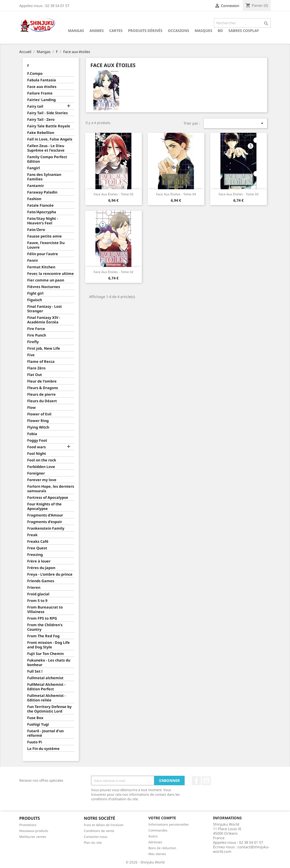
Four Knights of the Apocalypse (44, 506)
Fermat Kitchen (41, 267)
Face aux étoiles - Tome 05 (114, 194)
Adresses (155, 842)
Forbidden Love (41, 467)
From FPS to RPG (42, 618)
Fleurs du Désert (42, 401)
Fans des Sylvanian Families (44, 177)
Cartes (116, 31)
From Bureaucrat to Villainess (45, 610)
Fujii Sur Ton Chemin (45, 654)
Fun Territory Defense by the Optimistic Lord (49, 709)
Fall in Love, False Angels (50, 139)
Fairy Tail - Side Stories (47, 113)
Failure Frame (40, 93)
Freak (32, 535)
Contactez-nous (96, 837)
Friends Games (41, 581)
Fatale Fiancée (40, 205)
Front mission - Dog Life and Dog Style (48, 645)
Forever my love (42, 480)
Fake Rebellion (41, 133)
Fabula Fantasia (42, 80)
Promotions (28, 825)
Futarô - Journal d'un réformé (45, 733)
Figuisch (35, 300)
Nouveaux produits (34, 831)
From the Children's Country (45, 627)
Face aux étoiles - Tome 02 (114, 272)
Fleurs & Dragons (43, 388)
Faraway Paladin (42, 192)
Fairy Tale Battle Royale (49, 126)
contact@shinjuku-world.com (241, 849)
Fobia (32, 434)
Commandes (158, 830)
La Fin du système (43, 749)
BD (220, 31)
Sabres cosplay (244, 31)
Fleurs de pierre (41, 394)
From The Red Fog (43, 636)
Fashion (34, 199)
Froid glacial (38, 594)
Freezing (35, 555)
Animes (97, 31)
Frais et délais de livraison (104, 825)
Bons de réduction (162, 848)
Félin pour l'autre (43, 254)
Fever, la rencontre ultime (51, 274)
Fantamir (36, 186)
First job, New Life (44, 348)
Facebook (196, 781)
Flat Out (35, 375)
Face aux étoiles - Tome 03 (239, 194)
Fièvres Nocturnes (44, 287)
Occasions (179, 31)
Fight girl (35, 293)
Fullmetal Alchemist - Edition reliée (46, 698)
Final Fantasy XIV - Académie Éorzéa (44, 320)
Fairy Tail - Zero (41, 120)
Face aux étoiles (42, 87)
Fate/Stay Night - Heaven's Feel (43, 221)
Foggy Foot (37, 440)
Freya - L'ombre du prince (50, 574)
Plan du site (93, 843)
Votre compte (162, 818)
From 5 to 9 (37, 601)
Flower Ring (38, 421)
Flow (31, 408)
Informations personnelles (169, 824)
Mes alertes (157, 854)
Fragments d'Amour (45, 515)
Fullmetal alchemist (45, 678)
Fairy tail (35, 106)
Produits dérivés (145, 31)
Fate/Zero (36, 230)
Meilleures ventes (33, 837)
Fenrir (33, 261)
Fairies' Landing (41, 100)
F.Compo (35, 74)
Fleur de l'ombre (42, 381)
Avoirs (153, 836)
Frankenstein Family (46, 528)
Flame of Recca (41, 362)
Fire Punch (37, 335)
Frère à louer (39, 561)
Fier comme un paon (46, 280)
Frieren (34, 588)
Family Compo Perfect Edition (47, 159)
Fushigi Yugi (38, 724)
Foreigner (36, 473)
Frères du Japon (41, 568)
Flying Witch (38, 427)
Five (31, 355)
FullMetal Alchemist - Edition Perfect (46, 687)
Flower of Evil (39, 414)
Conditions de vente (99, 831)
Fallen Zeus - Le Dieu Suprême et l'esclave (46, 148)
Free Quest (37, 548)
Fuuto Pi (35, 742)
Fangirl (34, 168)
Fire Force (36, 329)
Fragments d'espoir (45, 522)
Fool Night (37, 454)
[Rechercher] (242, 23)
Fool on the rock (42, 460)
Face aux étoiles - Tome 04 (176, 194)
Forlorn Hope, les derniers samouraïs (51, 489)
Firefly (33, 342)
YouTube (206, 781)
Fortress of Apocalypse (48, 498)
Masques (203, 31)
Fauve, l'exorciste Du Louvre (46, 245)
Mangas (76, 31)
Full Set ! (35, 671)
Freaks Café (38, 542)
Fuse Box (35, 718)
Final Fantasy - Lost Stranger (45, 309)
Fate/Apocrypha (42, 212)
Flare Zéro (36, 368)
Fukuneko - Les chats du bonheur (49, 663)
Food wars (36, 447)
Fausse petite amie (45, 236)
